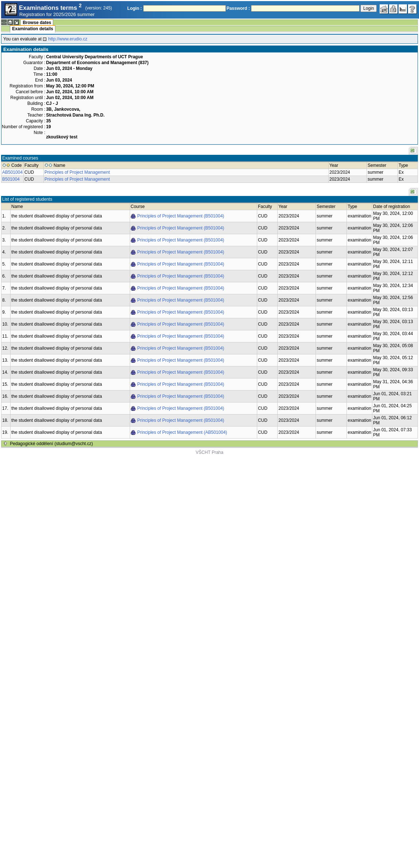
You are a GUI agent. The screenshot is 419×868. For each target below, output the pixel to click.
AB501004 (12, 172)
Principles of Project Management (77, 172)
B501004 (11, 179)
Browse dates (37, 23)
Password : (238, 8)
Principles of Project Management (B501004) (181, 216)
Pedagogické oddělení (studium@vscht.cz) (51, 444)
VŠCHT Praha (209, 452)
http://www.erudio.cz (68, 39)
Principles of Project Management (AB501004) (182, 432)
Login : (134, 8)
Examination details (33, 29)
